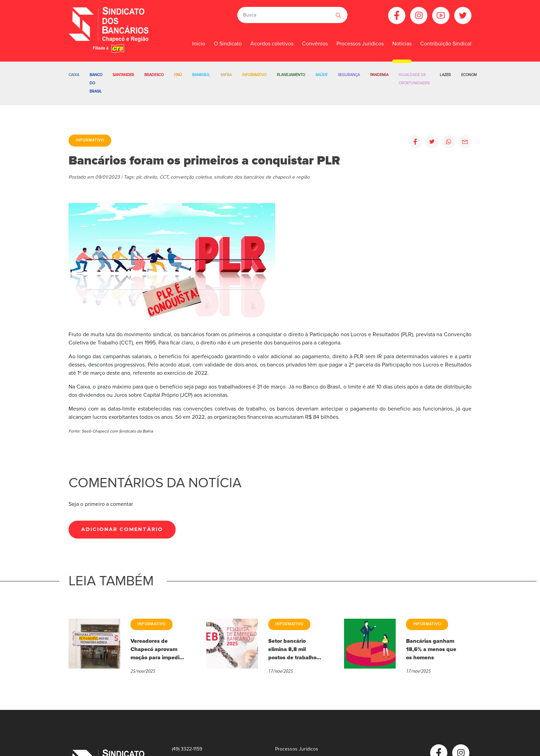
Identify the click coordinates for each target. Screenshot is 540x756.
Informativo (254, 75)
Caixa (74, 75)
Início (199, 44)
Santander (123, 75)
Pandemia (379, 75)
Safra (226, 75)
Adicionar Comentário (122, 529)
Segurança (349, 75)
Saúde (321, 75)
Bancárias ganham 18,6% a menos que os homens (431, 649)
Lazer (445, 75)
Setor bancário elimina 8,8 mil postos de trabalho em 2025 (292, 650)
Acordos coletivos (272, 44)
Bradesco (154, 75)
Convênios (315, 44)
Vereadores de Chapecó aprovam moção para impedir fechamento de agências (156, 650)
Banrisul (201, 75)
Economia (471, 75)
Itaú (178, 75)
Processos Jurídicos (360, 44)
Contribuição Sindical (446, 44)
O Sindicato (228, 44)
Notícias (402, 44)
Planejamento (291, 75)
